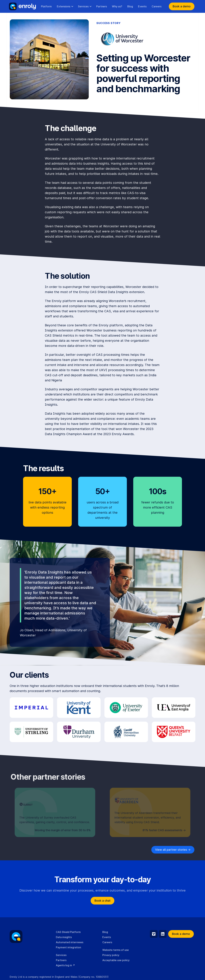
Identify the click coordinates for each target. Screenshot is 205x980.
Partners (102, 6)
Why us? (117, 6)
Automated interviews (70, 942)
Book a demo (182, 6)
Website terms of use (116, 950)
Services (61, 955)
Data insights (64, 937)
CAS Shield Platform (68, 932)
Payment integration (68, 947)
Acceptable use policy (116, 960)
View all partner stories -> (173, 850)
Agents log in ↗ (65, 965)
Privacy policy (111, 955)
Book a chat (102, 901)
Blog (130, 6)
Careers (157, 6)
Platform (46, 6)
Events (142, 6)
